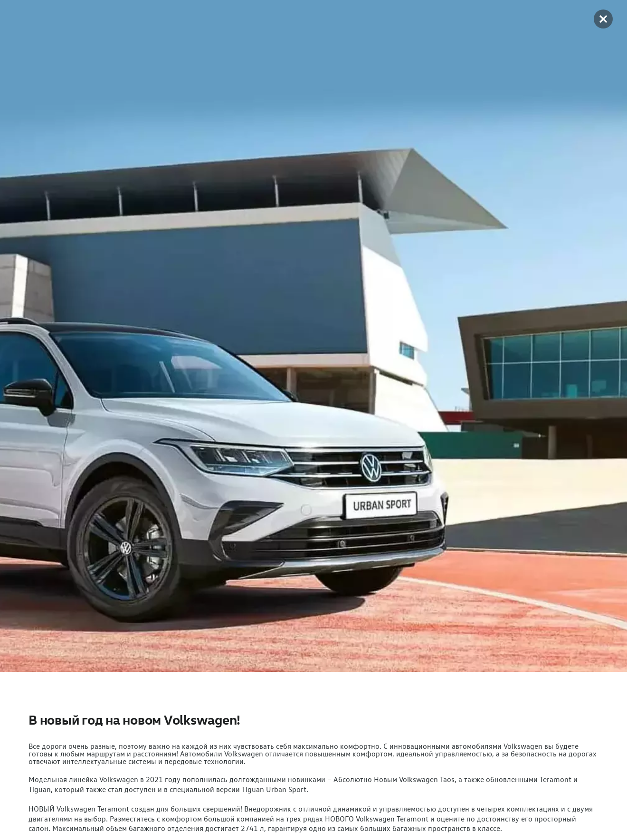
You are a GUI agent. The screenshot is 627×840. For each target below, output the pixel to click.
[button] (603, 19)
